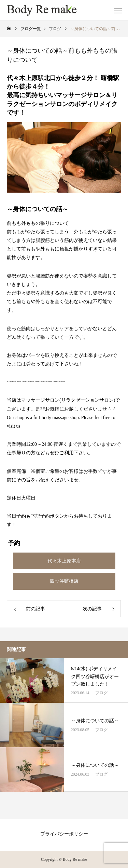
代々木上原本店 (64, 561)
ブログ (101, 693)
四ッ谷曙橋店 (64, 581)
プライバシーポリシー (64, 834)
